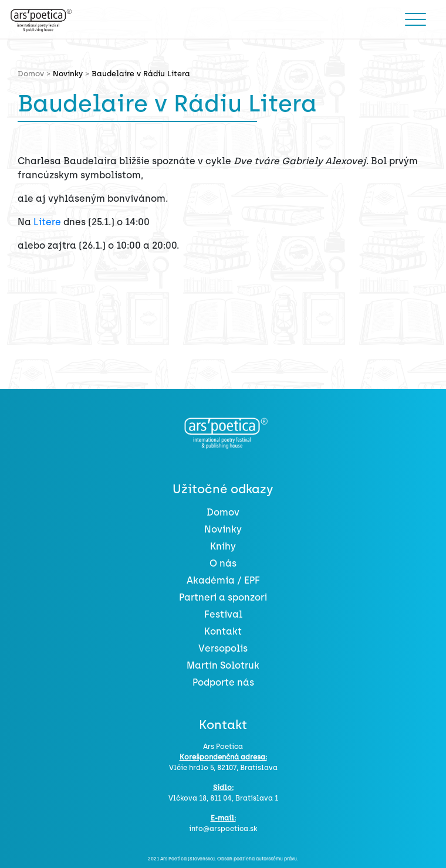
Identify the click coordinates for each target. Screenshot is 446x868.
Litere (47, 222)
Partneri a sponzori (223, 597)
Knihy (223, 546)
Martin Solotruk (223, 665)
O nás (223, 563)
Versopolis (223, 648)
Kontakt (223, 631)
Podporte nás (223, 682)
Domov (223, 512)
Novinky (68, 74)
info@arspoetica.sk (223, 829)
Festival (223, 614)
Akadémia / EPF (223, 580)
